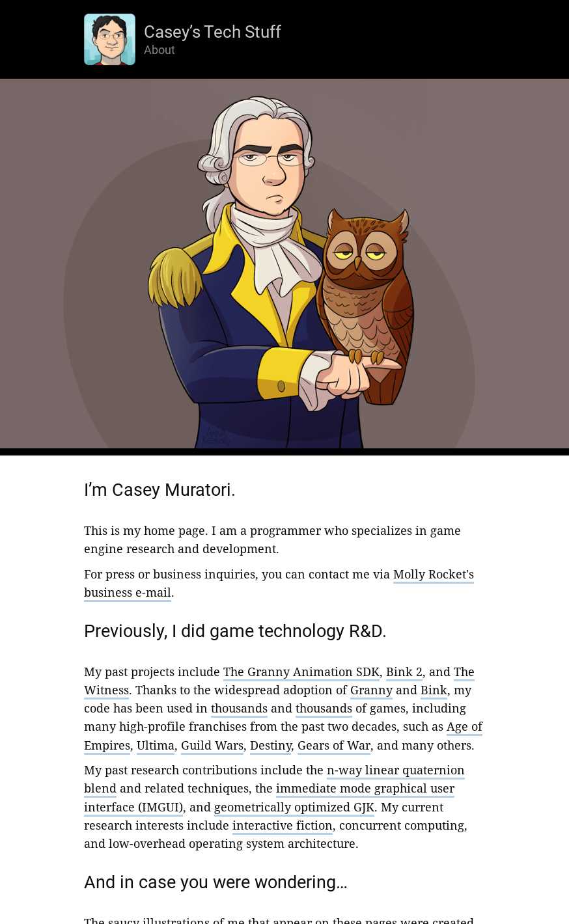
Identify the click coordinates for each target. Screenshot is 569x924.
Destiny (271, 745)
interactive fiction (283, 825)
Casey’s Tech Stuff (213, 32)
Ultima (156, 745)
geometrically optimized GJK (294, 807)
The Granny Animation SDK (301, 672)
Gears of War (334, 745)
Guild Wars (212, 745)
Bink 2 (404, 672)
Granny (371, 690)
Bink (434, 690)
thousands (239, 708)
